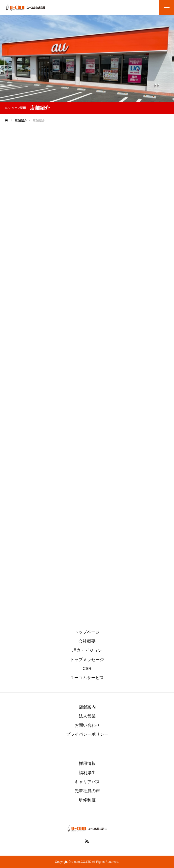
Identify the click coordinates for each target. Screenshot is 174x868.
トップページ (87, 632)
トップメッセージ (87, 660)
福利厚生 (87, 773)
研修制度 (87, 800)
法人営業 (87, 716)
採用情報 (87, 764)
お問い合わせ (87, 726)
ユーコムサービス (87, 678)
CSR (87, 669)
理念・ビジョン (87, 651)
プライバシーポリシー (87, 735)
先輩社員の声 (87, 791)
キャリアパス (87, 782)
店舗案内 (87, 707)
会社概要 (87, 642)
